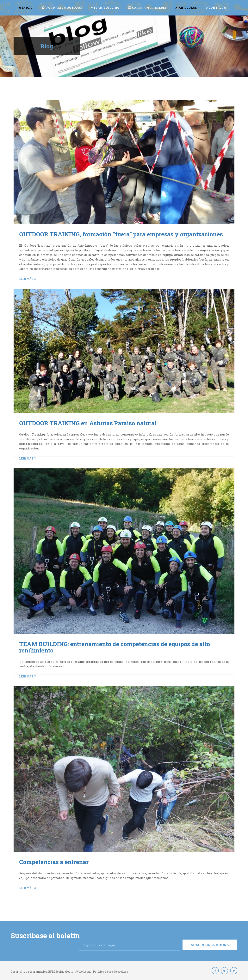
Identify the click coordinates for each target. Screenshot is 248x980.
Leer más (28, 279)
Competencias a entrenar (54, 862)
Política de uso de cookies (110, 972)
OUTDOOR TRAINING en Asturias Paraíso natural (88, 423)
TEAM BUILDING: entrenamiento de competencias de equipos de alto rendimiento (115, 647)
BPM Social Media (60, 972)
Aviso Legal (83, 972)
